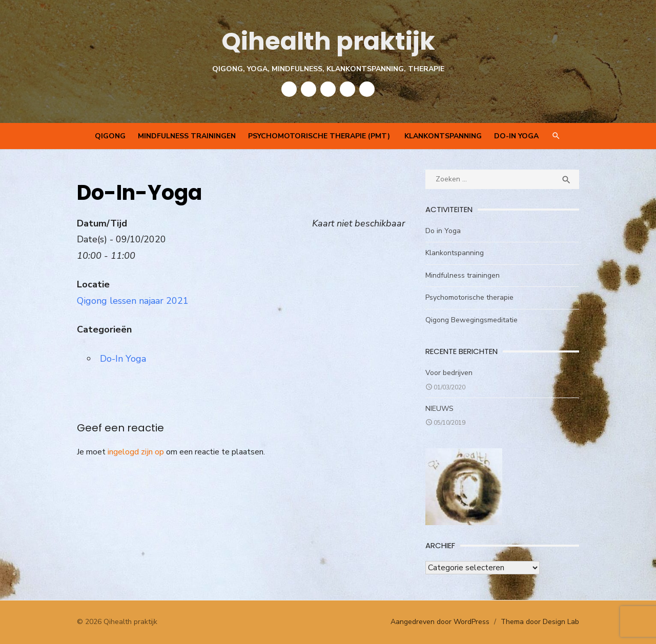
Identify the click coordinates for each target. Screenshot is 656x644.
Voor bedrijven (449, 373)
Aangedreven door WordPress (440, 622)
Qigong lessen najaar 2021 (133, 301)
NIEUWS (439, 409)
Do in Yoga (443, 231)
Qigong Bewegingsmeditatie (471, 320)
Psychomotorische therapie (469, 297)
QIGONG (110, 136)
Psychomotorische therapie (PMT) (320, 136)
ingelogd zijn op (136, 452)
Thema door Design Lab (540, 622)
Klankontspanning (443, 136)
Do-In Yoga (516, 136)
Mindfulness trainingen (187, 136)
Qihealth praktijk (328, 41)
